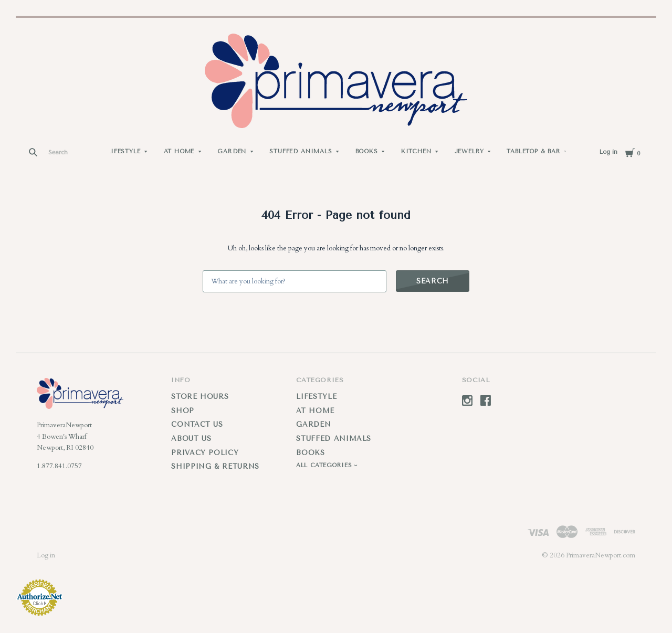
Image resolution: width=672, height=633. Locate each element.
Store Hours (200, 397)
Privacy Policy (205, 453)
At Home (179, 151)
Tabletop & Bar (534, 151)
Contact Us (197, 424)
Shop (183, 411)
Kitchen (416, 151)
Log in (608, 152)
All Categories (325, 465)
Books (367, 151)
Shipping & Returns (215, 466)
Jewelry (469, 151)
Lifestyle (124, 151)
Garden (232, 151)
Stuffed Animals (301, 151)
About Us (191, 439)
